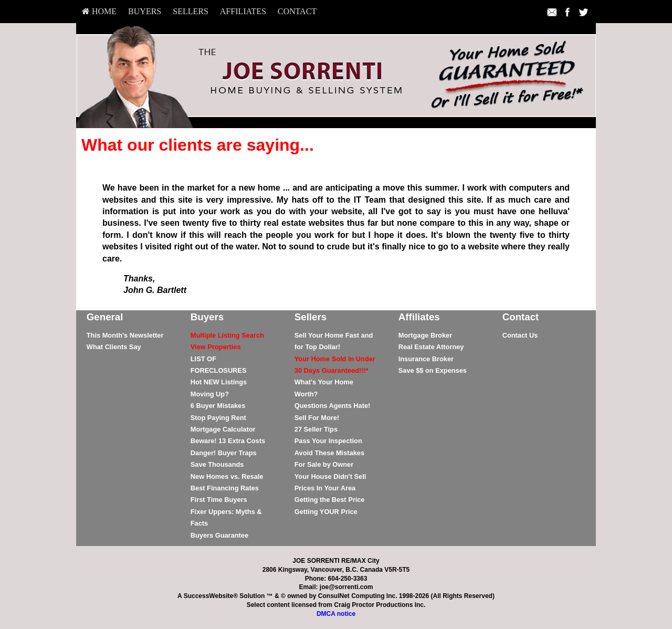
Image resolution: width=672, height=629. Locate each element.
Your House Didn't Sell (330, 476)
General (105, 317)
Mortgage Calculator (223, 429)
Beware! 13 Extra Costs (228, 441)
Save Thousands (217, 464)
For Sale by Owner (324, 464)
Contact (297, 11)
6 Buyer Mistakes (218, 406)
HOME (99, 11)
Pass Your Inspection (328, 441)
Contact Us (520, 335)
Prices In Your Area (325, 488)
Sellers (191, 11)
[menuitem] (99, 12)
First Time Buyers (219, 500)
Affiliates (243, 11)
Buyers (145, 11)
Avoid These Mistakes (329, 453)
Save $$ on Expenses (433, 370)
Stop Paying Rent (218, 418)
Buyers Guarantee (219, 535)
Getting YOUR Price (326, 512)
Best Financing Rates (225, 488)
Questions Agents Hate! (333, 406)
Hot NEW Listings (219, 382)
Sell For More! (317, 418)
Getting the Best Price (330, 500)
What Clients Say (114, 347)
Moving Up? (210, 394)
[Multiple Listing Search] (227, 335)
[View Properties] (216, 347)
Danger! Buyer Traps (224, 453)
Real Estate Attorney (431, 347)
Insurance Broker (426, 359)
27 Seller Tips (316, 429)
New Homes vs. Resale (227, 476)
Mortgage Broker (425, 335)
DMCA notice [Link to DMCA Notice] (336, 614)
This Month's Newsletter (125, 335)
